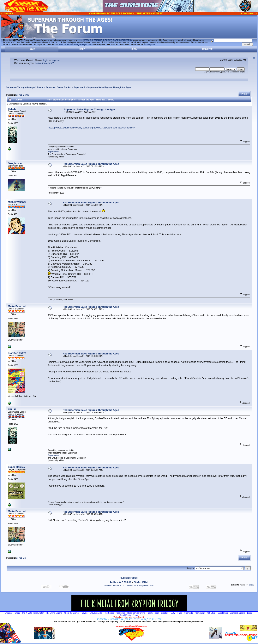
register (56, 60)
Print (244, 94)
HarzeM (251, 585)
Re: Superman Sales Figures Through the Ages (91, 164)
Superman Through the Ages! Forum (25, 87)
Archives (114, 582)
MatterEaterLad (17, 306)
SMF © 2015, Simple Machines (140, 586)
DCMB (137, 582)
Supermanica (54, 152)
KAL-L (145, 582)
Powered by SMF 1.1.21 (115, 586)
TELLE (12, 109)
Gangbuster (15, 163)
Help (82, 49)
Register (207, 49)
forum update (150, 45)
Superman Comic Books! (59, 87)
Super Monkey (17, 467)
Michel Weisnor (17, 202)
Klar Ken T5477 (17, 353)
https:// (105, 40)
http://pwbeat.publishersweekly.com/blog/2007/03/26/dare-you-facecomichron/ (91, 128)
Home (32, 49)
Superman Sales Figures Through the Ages (109, 87)
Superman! (79, 87)
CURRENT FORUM (129, 578)
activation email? (44, 63)
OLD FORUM (125, 582)
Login (134, 49)
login (46, 60)
